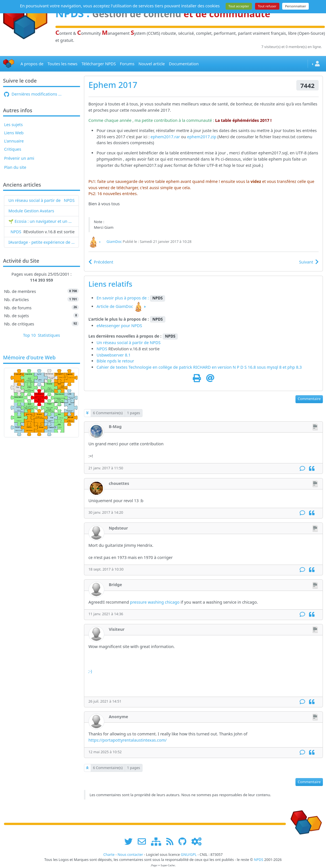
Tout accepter (239, 6)
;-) (90, 671)
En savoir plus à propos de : (123, 298)
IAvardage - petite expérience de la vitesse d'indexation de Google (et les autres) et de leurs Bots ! (42, 242)
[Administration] (197, 841)
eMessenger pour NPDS (119, 326)
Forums (127, 64)
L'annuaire (14, 141)
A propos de (32, 64)
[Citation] (312, 469)
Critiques (12, 149)
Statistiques (49, 335)
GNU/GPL (189, 855)
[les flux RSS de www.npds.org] (172, 841)
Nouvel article (152, 64)
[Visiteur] (96, 634)
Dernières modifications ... (33, 94)
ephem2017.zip (202, 137)
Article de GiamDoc (115, 306)
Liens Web (14, 133)
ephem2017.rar (165, 137)
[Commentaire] (302, 469)
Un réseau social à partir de (35, 200)
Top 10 (29, 335)
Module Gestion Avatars (31, 211)
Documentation (184, 64)
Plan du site (15, 167)
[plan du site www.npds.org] (158, 841)
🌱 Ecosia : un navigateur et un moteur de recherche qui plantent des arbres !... (42, 221)
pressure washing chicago (155, 602)
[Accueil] (9, 64)
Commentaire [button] (309, 399)
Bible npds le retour (115, 361)
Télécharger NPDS (99, 64)
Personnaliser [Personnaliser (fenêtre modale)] (295, 6)
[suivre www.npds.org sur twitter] (130, 841)
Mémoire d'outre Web (29, 358)
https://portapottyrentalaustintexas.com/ (128, 740)
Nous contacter (130, 855)
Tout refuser (267, 6)
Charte (109, 855)
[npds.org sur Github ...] (184, 841)
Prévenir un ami (19, 158)
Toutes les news (62, 64)
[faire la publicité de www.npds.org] (144, 841)
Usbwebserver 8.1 (114, 355)
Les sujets (13, 125)
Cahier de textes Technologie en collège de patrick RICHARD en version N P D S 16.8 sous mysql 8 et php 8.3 (199, 367)
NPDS (69, 200)
